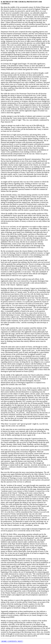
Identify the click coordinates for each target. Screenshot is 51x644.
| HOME (4, 641)
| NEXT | (20, 641)
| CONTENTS (12, 641)
